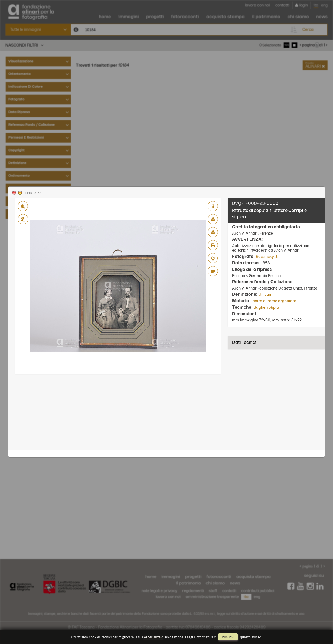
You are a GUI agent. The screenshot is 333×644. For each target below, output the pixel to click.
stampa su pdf (213, 245)
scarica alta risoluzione (213, 232)
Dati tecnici (244, 343)
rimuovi (228, 637)
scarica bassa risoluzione (213, 219)
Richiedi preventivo (213, 258)
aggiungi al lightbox (213, 206)
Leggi (189, 637)
